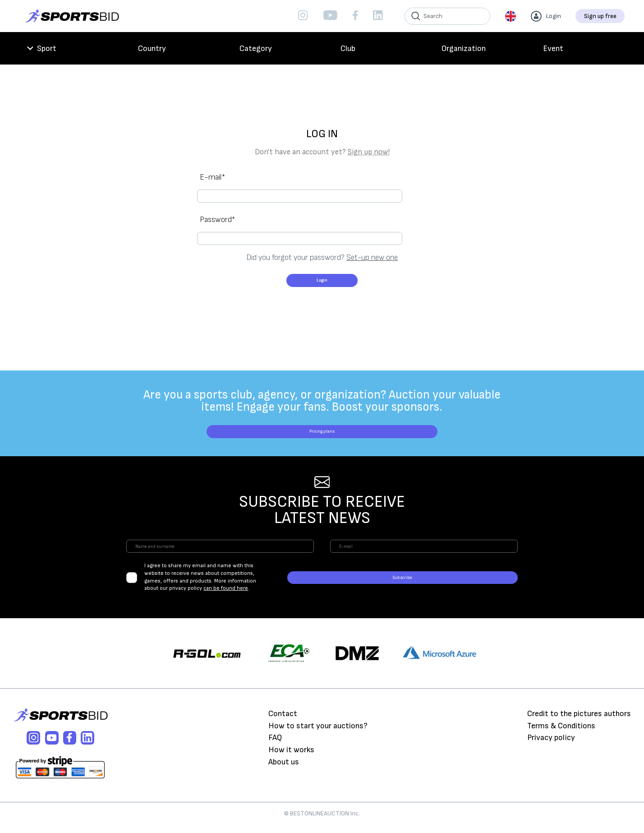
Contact (283, 721)
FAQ (275, 745)
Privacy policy (551, 745)
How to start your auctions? (318, 733)
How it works (291, 757)
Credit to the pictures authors (579, 721)
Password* (217, 206)
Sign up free (600, 16)
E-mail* (212, 177)
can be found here (293, 591)
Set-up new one (372, 232)
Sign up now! (369, 152)
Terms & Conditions (561, 733)
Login (322, 266)
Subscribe (474, 588)
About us (284, 769)
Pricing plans (322, 428)
